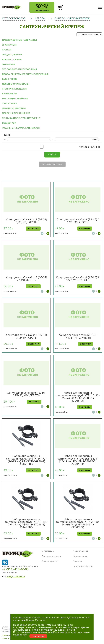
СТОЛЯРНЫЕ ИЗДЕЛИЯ (15, 89)
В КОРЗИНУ (33, 229)
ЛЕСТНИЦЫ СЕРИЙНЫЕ (15, 99)
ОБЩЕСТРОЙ (9, 123)
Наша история (80, 556)
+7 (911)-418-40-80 (15, 569)
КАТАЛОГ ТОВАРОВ (14, 18)
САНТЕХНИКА (10, 104)
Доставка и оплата (51, 556)
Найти (52, 155)
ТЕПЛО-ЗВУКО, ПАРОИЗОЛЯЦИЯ (19, 69)
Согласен (38, 636)
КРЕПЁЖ (40, 18)
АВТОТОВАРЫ (9, 94)
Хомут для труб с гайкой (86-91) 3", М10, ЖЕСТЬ (26, 337)
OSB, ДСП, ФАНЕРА (12, 55)
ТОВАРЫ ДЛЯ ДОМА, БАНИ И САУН (21, 128)
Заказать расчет (50, 561)
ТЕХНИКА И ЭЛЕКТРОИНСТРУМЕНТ (21, 118)
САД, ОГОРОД (9, 79)
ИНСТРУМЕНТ (9, 45)
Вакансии (78, 561)
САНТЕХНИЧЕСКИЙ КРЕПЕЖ (72, 18)
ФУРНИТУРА (9, 65)
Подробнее (20, 635)
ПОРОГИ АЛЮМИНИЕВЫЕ (16, 113)
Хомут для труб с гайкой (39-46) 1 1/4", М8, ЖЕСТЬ (78, 221)
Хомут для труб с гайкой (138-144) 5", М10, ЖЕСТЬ (78, 337)
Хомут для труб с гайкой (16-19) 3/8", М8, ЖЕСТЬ (26, 221)
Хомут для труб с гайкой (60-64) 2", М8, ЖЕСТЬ (26, 279)
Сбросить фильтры (52, 164)
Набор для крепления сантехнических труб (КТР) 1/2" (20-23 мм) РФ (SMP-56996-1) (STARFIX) (26, 460)
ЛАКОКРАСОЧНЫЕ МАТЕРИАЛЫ (19, 40)
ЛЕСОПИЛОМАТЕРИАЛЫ (16, 84)
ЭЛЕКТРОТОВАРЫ (12, 60)
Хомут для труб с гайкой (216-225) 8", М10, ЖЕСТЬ (26, 394)
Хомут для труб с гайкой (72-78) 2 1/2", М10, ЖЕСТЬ (78, 279)
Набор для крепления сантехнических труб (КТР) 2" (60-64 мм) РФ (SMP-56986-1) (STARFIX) (78, 523)
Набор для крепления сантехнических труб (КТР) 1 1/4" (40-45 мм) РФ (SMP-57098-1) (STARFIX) (26, 523)
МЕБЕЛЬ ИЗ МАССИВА (14, 109)
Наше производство (83, 566)
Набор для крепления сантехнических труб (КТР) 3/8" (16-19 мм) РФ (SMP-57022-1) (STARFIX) (78, 460)
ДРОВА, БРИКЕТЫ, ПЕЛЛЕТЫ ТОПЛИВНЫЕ (25, 74)
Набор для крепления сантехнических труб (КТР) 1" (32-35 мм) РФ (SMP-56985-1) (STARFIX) (78, 397)
